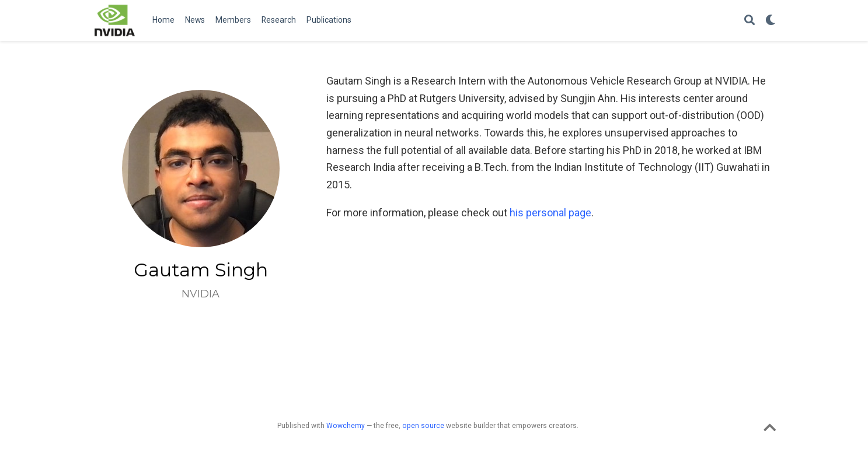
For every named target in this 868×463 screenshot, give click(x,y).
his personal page (550, 213)
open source (423, 426)
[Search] (750, 21)
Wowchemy (346, 426)
